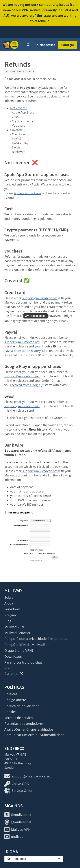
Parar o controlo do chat (23, 662)
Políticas (11, 694)
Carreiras (14, 674)
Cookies (10, 712)
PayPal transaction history (23, 351)
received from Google (25, 385)
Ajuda (9, 603)
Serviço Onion (19, 791)
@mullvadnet (18, 815)
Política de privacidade (22, 706)
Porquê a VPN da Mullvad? (25, 645)
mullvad (14, 836)
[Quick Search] (28, 45)
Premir (10, 668)
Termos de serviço (19, 718)
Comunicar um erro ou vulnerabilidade (34, 735)
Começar (68, 45)
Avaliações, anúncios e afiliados (29, 729)
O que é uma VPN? (19, 650)
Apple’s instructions (28, 193)
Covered (16, 130)
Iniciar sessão (46, 45)
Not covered (19, 108)
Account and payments (20, 72)
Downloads (13, 656)
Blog (8, 621)
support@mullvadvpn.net (40, 298)
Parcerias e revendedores (24, 724)
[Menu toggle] (14, 45)
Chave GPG (17, 784)
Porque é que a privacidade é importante (36, 639)
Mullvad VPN (14, 627)
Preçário (11, 615)
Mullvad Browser (17, 633)
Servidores (13, 609)
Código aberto (15, 700)
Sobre (9, 597)
